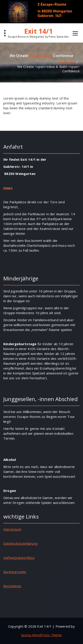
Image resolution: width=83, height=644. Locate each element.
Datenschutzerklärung (20, 543)
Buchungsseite (15, 572)
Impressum (12, 529)
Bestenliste (12, 586)
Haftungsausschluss (19, 558)
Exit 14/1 (38, 31)
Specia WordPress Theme (41, 635)
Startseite (66, 62)
